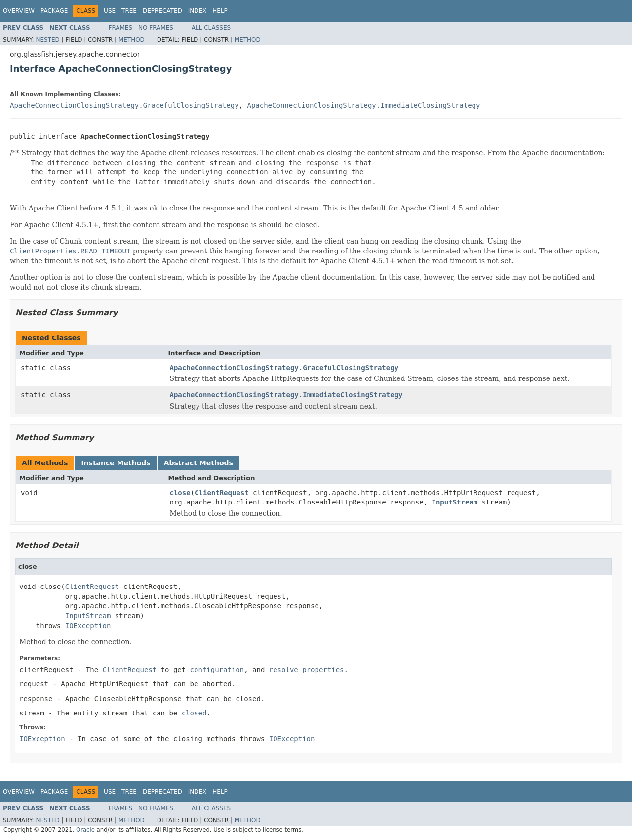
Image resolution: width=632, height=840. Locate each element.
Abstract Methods (198, 463)
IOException (88, 626)
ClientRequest (222, 493)
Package (54, 11)
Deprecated (162, 11)
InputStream (455, 502)
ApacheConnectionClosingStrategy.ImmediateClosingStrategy (363, 105)
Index (197, 11)
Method (132, 40)
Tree (129, 11)
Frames (121, 28)
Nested (47, 40)
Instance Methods (116, 463)
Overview (19, 11)
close (180, 493)
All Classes (211, 28)
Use (110, 11)
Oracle (85, 830)
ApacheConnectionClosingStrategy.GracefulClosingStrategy (124, 105)
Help (220, 11)
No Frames (156, 28)
